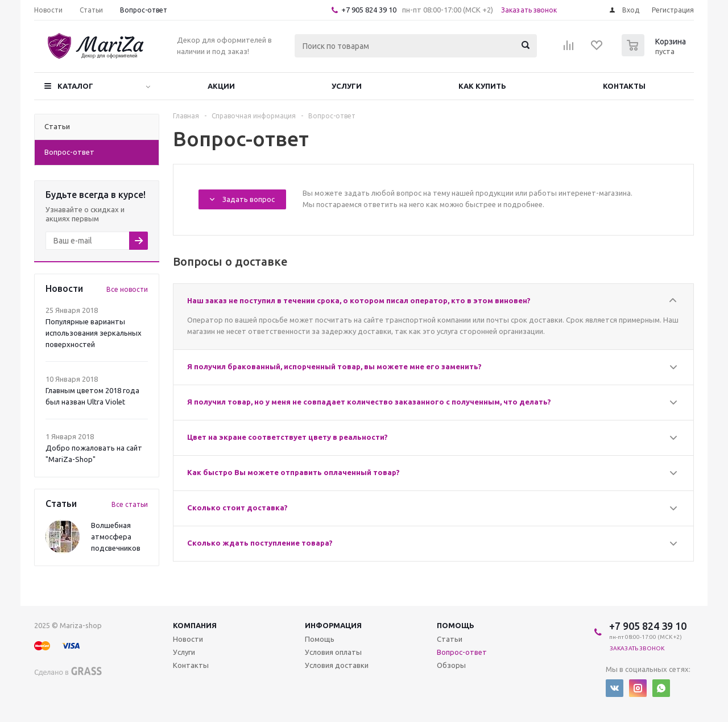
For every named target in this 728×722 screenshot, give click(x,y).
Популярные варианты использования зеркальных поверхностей (94, 333)
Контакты (624, 86)
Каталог (75, 86)
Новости (188, 639)
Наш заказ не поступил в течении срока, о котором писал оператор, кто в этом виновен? (359, 300)
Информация (333, 625)
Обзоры (451, 665)
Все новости (127, 289)
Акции (221, 86)
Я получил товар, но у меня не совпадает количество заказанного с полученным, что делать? (369, 402)
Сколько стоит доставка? (237, 508)
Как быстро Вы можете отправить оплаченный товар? (293, 472)
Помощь (456, 625)
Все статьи (130, 504)
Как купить (482, 86)
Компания (195, 625)
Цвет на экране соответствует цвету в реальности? (288, 437)
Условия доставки (337, 665)
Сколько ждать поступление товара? (260, 543)
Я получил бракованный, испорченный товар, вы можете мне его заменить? (334, 366)
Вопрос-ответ (462, 652)
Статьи (450, 639)
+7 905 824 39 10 (369, 10)
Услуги (347, 86)
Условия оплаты (333, 652)
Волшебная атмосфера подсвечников (116, 537)
